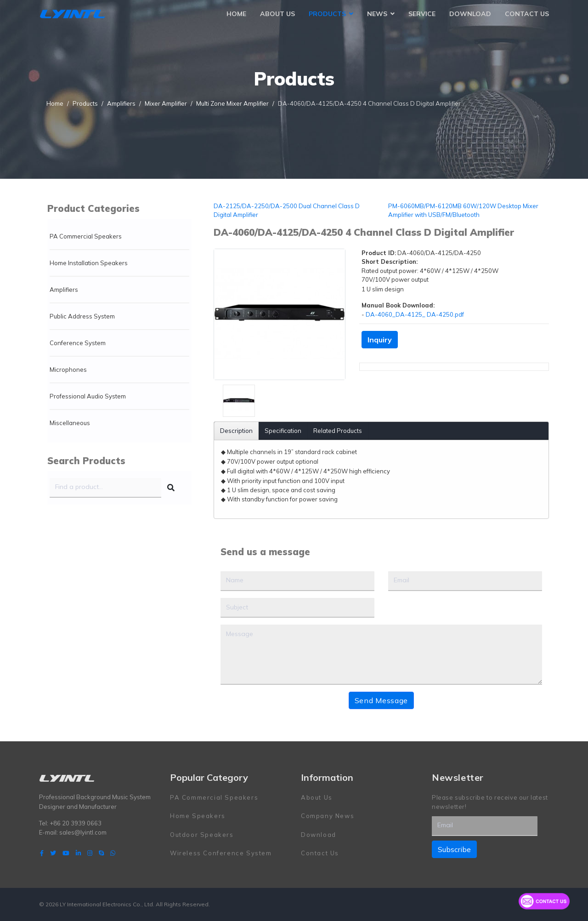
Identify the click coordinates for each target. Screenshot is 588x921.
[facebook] (42, 853)
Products (327, 14)
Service (422, 14)
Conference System (78, 343)
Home (236, 14)
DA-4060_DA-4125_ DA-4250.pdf (415, 314)
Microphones (68, 370)
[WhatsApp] (113, 853)
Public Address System (82, 316)
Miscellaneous (70, 423)
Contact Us (527, 14)
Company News (328, 816)
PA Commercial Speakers (86, 236)
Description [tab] (236, 431)
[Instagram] (90, 853)
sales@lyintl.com (83, 832)
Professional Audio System (88, 396)
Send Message (381, 700)
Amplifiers (64, 290)
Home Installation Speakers (89, 263)
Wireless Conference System (221, 853)
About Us (277, 14)
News (377, 14)
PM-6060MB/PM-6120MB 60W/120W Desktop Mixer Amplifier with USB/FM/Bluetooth (463, 210)
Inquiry (380, 340)
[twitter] (53, 853)
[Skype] (101, 853)
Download (470, 14)
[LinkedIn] (78, 853)
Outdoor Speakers (202, 835)
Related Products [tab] (338, 431)
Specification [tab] (283, 431)
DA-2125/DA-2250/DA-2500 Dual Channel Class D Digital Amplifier (287, 210)
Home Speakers (198, 816)
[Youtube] (66, 853)
